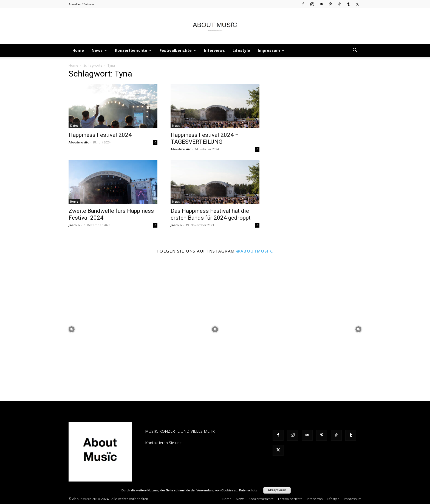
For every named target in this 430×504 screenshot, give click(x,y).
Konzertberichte (133, 50)
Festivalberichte (178, 50)
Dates (74, 126)
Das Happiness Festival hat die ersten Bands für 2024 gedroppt (211, 214)
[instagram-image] (72, 329)
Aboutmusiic (79, 142)
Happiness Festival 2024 (100, 135)
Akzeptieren (277, 490)
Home (78, 50)
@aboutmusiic (254, 251)
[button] (355, 51)
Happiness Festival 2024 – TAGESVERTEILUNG (205, 138)
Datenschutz (248, 490)
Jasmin (74, 225)
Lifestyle (241, 50)
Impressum (271, 50)
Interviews (214, 50)
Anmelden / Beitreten (82, 4)
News (99, 50)
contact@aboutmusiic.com (207, 443)
